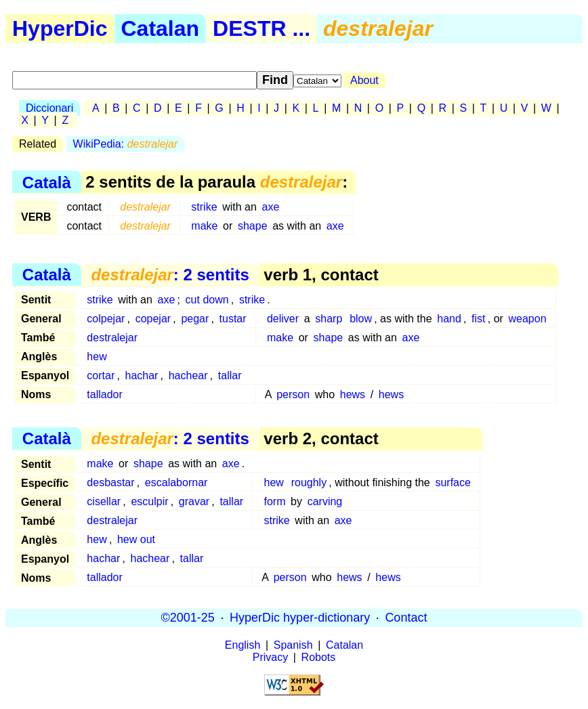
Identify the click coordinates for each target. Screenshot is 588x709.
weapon (527, 319)
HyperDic (60, 28)
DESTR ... (261, 28)
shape (253, 226)
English (243, 645)
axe (271, 207)
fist (478, 319)
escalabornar (176, 482)
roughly (309, 482)
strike (204, 207)
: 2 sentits (170, 275)
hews (353, 394)
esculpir (149, 501)
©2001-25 (188, 618)
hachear (188, 375)
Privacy (270, 657)
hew (97, 357)
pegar (195, 319)
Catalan (161, 28)
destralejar (112, 338)
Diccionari (49, 108)
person (293, 394)
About (364, 80)
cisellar (104, 501)
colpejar (106, 319)
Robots (319, 657)
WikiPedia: (126, 144)
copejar (153, 319)
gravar (194, 501)
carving (325, 501)
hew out (136, 539)
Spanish (293, 645)
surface (453, 482)
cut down (207, 300)
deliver (283, 319)
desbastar (110, 482)
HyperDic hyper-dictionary (300, 618)
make (204, 226)
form (274, 501)
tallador (104, 394)
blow (361, 319)
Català (47, 182)
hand (449, 319)
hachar (142, 375)
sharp (329, 319)
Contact (406, 618)
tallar (230, 375)
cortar (101, 375)
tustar (233, 319)
